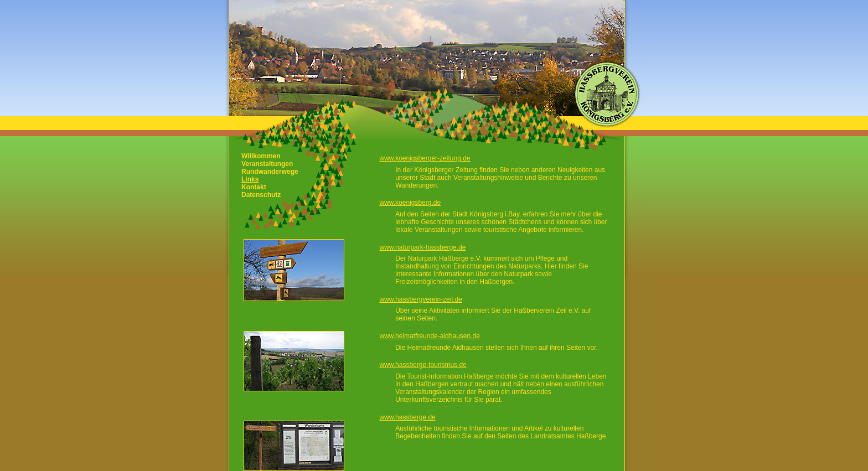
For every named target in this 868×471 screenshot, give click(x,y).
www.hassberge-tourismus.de (423, 365)
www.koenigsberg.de (410, 203)
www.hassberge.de (407, 417)
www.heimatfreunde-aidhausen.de (429, 336)
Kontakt (254, 187)
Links (250, 179)
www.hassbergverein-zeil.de (420, 299)
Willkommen (261, 156)
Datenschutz (261, 195)
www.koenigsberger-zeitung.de (425, 158)
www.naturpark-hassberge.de (422, 247)
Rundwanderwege (270, 172)
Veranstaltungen (267, 164)
